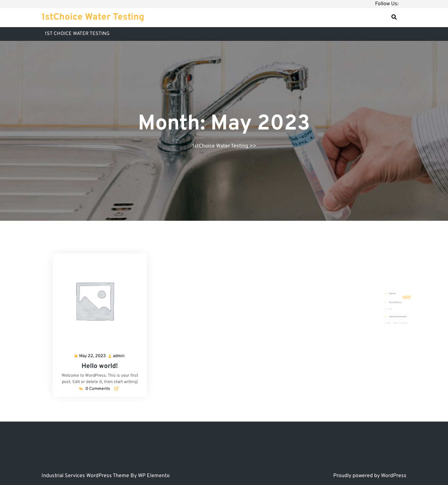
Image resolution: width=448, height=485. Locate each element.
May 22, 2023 (95, 346)
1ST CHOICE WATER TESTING (77, 34)
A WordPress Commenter (385, 317)
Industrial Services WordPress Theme (86, 476)
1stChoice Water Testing (93, 17)
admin (113, 346)
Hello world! (100, 354)
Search (385, 302)
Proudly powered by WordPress (370, 476)
